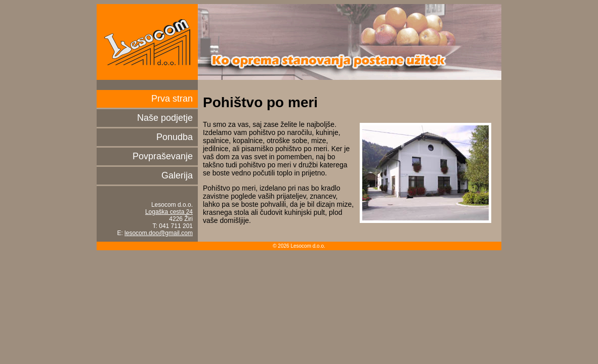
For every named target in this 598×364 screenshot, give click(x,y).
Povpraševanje (163, 156)
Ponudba (175, 137)
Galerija (177, 175)
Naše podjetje (165, 118)
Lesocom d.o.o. (147, 42)
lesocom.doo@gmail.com (159, 233)
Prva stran (172, 99)
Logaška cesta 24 (169, 212)
